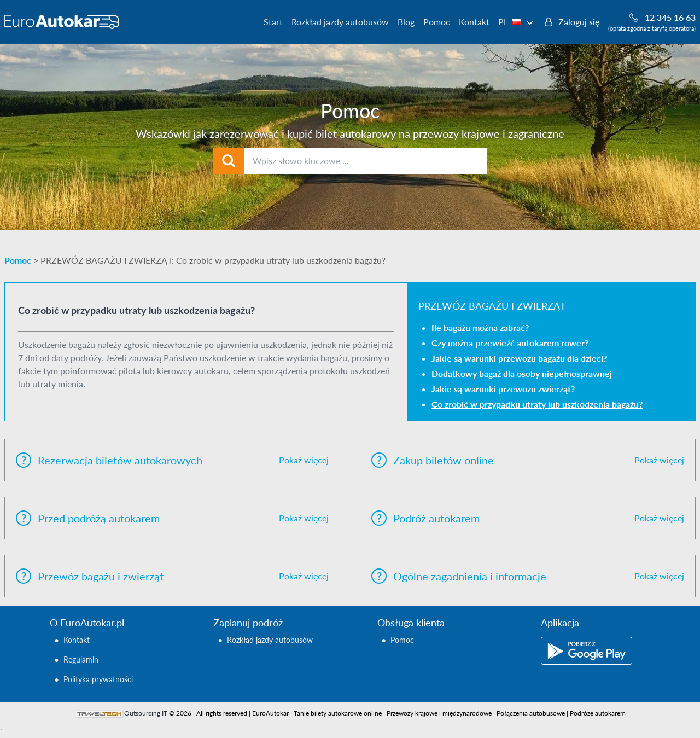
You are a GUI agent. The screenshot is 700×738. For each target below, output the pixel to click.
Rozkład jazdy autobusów (340, 22)
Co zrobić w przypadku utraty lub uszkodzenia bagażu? (537, 404)
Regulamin (81, 659)
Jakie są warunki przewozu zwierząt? (503, 389)
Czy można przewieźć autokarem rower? (510, 343)
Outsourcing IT (146, 713)
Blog (406, 22)
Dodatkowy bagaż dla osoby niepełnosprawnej (522, 373)
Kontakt (474, 22)
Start (273, 22)
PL (516, 22)
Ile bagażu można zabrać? (480, 327)
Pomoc (437, 22)
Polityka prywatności (98, 679)
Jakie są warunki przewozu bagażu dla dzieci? (519, 358)
